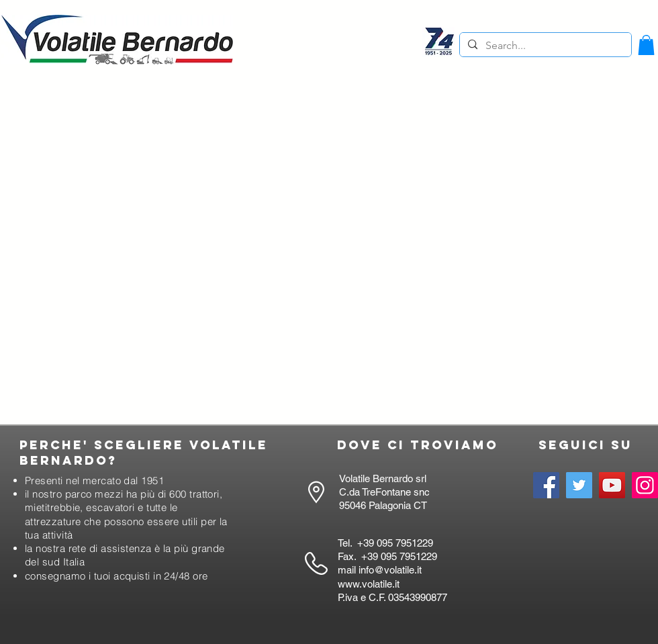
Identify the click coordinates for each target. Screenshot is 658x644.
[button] (646, 45)
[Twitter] (579, 485)
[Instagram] (645, 485)
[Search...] (544, 46)
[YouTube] (612, 485)
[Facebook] (546, 485)
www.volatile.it (369, 584)
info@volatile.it (390, 570)
